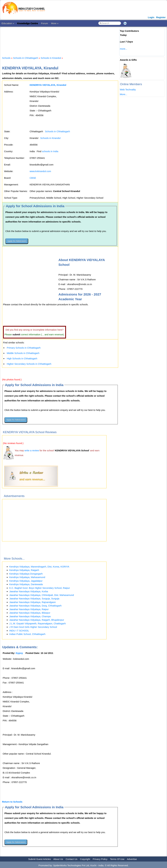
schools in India (50, 151)
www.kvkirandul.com (40, 171)
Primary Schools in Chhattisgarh (24, 348)
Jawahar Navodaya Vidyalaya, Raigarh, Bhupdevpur (37, 620)
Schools (6, 58)
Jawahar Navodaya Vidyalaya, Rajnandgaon (33, 602)
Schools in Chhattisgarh (26, 58)
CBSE (33, 178)
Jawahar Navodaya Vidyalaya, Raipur (29, 609)
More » (55, 23)
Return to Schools (12, 802)
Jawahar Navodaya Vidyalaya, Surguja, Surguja (34, 598)
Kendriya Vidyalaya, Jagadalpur (26, 581)
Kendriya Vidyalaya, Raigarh (24, 570)
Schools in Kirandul (51, 58)
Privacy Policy (100, 859)
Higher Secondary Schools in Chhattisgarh (29, 364)
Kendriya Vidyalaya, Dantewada (26, 584)
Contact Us (72, 859)
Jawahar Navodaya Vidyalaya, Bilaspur (30, 613)
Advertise (132, 859)
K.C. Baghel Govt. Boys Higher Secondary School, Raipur (40, 588)
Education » (8, 23)
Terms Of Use (117, 859)
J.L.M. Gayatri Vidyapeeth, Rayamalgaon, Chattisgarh (37, 623)
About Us (58, 859)
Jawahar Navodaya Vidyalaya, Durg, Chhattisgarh (35, 606)
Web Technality (128, 90)
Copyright (85, 859)
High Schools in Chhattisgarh (22, 358)
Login (151, 17)
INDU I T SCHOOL (19, 631)
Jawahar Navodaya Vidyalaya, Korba (29, 591)
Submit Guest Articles (39, 859)
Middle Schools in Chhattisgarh (23, 353)
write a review (32, 450)
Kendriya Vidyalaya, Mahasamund (27, 577)
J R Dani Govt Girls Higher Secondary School (33, 627)
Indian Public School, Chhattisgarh (27, 634)
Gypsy (19, 653)
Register (161, 17)
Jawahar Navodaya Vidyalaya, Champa (30, 616)
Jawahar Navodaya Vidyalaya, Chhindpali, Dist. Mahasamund (42, 595)
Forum (45, 23)
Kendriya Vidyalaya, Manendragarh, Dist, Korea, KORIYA (39, 567)
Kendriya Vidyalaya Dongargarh (26, 574)
